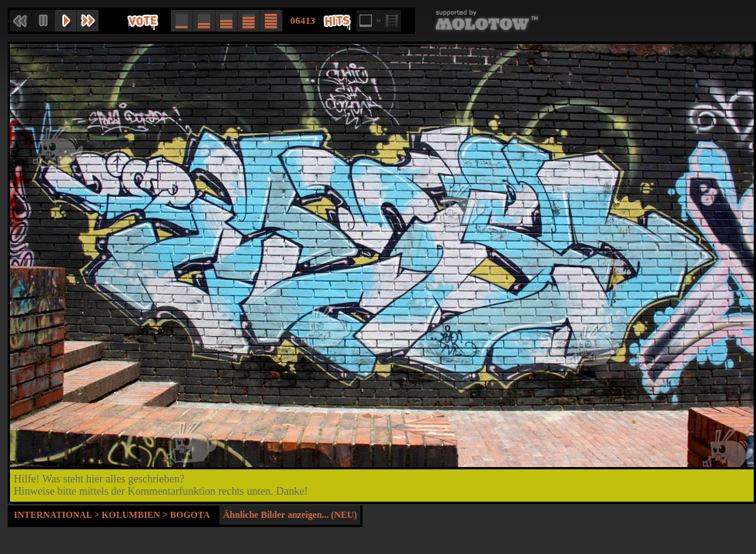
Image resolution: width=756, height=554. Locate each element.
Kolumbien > (136, 515)
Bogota (190, 515)
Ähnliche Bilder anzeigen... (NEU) (290, 515)
